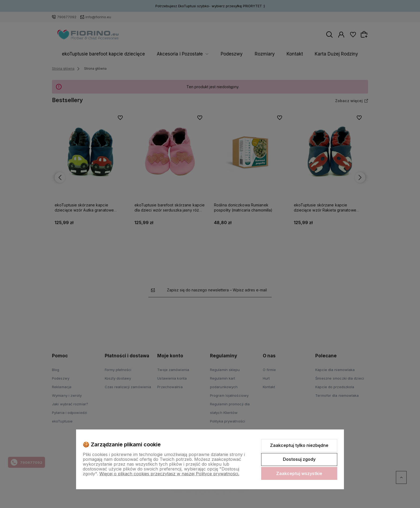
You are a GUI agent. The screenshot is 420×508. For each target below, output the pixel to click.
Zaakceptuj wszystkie (299, 473)
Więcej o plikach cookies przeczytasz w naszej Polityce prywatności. (169, 474)
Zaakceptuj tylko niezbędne (299, 445)
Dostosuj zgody (299, 459)
